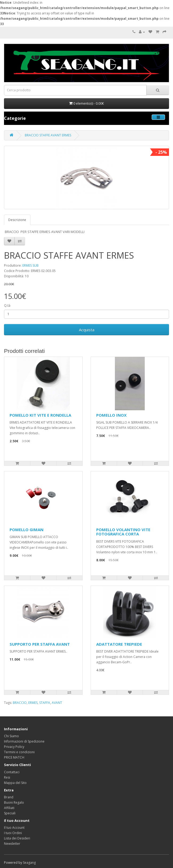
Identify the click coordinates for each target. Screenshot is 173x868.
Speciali (10, 813)
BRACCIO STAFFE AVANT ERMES (48, 135)
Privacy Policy (14, 747)
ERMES (33, 703)
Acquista (87, 330)
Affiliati (9, 808)
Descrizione (17, 220)
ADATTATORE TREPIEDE (119, 644)
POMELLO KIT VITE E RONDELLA (40, 415)
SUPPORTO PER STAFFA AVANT (40, 644)
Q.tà (7, 305)
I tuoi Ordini (13, 833)
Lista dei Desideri (17, 838)
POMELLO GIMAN (27, 530)
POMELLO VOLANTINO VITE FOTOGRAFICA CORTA (123, 532)
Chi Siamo (11, 736)
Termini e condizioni (19, 752)
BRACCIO (20, 703)
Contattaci (12, 772)
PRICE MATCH (14, 757)
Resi (7, 777)
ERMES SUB (31, 265)
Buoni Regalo (14, 802)
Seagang (29, 863)
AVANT (57, 703)
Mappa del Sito (15, 783)
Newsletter (12, 844)
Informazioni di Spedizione (24, 741)
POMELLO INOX (111, 415)
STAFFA (45, 703)
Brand (9, 797)
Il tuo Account (14, 828)
